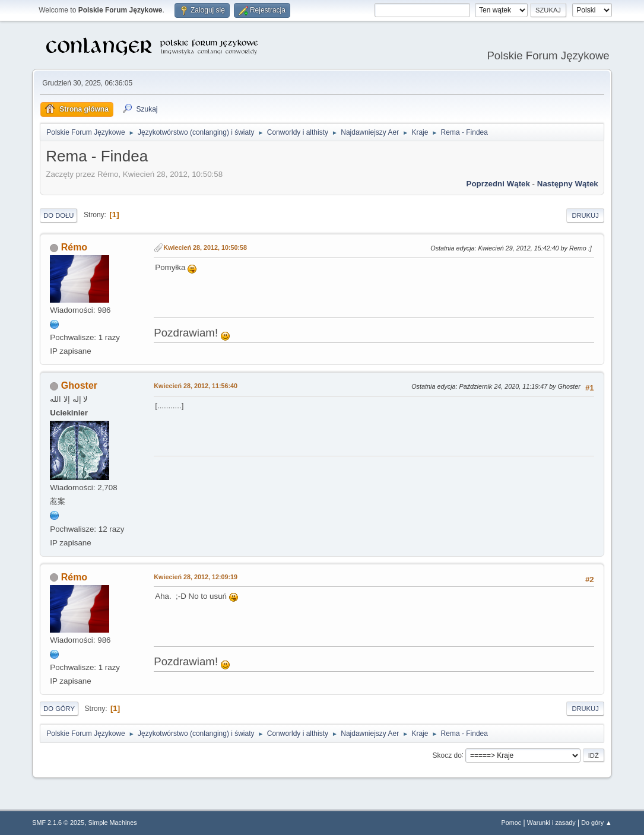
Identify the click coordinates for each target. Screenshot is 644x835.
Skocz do (447, 755)
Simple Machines (113, 823)
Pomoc (512, 823)
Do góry (59, 709)
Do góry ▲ (596, 823)
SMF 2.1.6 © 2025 (58, 823)
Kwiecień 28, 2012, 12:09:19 (196, 577)
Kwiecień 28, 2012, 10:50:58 (205, 247)
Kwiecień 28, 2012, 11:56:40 (196, 386)
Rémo (74, 247)
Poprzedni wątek (498, 184)
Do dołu (58, 215)
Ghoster (79, 385)
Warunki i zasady (551, 823)
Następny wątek (568, 184)
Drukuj (585, 215)
